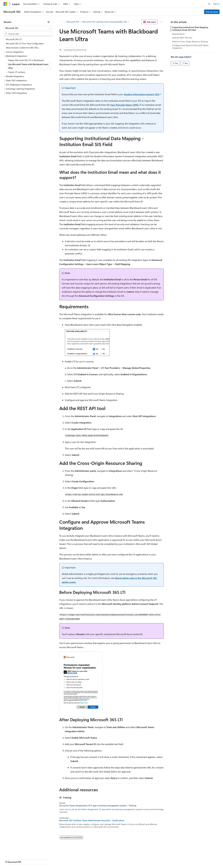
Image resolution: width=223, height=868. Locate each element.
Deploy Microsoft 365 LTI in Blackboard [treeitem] (26, 60)
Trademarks (121, 859)
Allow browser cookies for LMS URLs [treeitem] (22, 48)
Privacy (64, 859)
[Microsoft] (5, 4)
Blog (40, 859)
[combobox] (28, 28)
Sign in (216, 4)
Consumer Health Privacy (84, 859)
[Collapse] (49, 22)
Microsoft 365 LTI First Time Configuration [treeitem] (25, 44)
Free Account (212, 12)
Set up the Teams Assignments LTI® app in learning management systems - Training (98, 806)
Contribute (52, 859)
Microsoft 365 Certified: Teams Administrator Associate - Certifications (92, 820)
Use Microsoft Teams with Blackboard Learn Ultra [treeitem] (28, 66)
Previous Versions (27, 859)
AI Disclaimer (9, 859)
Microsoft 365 (73, 22)
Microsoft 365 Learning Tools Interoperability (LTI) (105, 22)
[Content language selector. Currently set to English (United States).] (17, 852)
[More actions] (161, 22)
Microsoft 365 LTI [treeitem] (14, 39)
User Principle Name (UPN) (124, 105)
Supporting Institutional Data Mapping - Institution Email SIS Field (191, 29)
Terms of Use (107, 859)
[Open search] (209, 4)
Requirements (178, 34)
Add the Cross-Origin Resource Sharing (190, 41)
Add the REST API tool (182, 38)
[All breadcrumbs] (62, 22)
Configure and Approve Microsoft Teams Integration (190, 47)
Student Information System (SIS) (142, 94)
